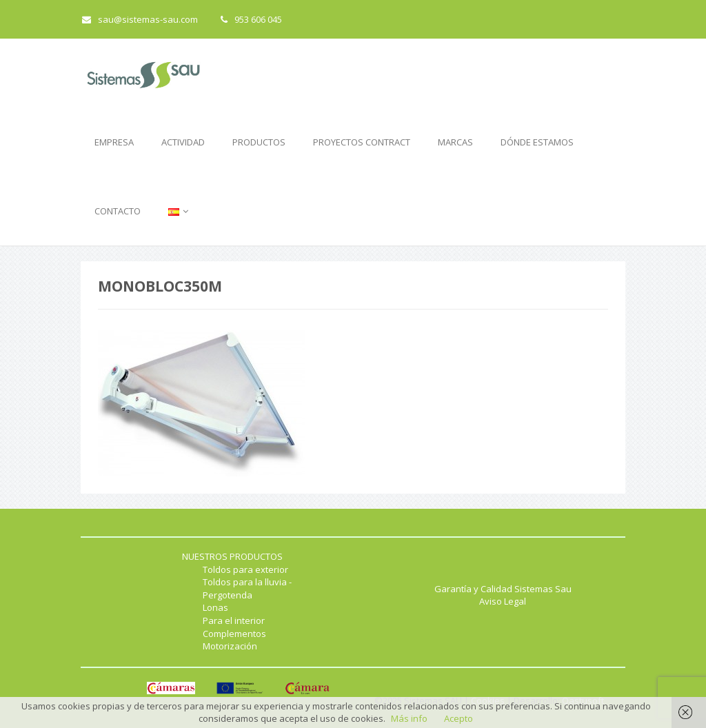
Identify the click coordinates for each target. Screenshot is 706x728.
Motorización (230, 646)
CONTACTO (118, 211)
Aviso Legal (503, 601)
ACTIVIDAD (183, 142)
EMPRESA (114, 142)
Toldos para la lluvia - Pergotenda (247, 588)
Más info (409, 718)
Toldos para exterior (245, 569)
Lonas (215, 607)
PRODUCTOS (259, 142)
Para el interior (234, 620)
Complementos (234, 634)
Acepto (458, 718)
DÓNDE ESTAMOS (537, 142)
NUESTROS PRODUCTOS (232, 556)
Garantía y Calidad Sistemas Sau (503, 589)
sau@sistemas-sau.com (140, 19)
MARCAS (455, 142)
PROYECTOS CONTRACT (362, 142)
